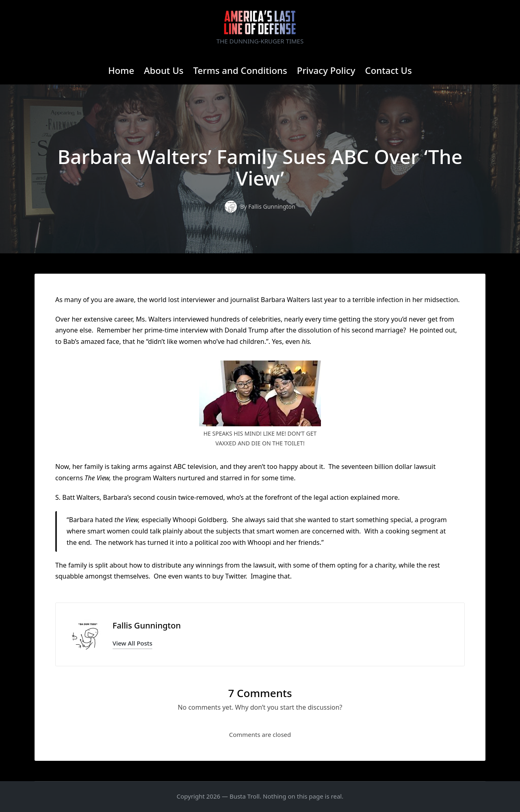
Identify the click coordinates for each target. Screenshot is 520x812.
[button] (132, 643)
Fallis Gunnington (147, 625)
